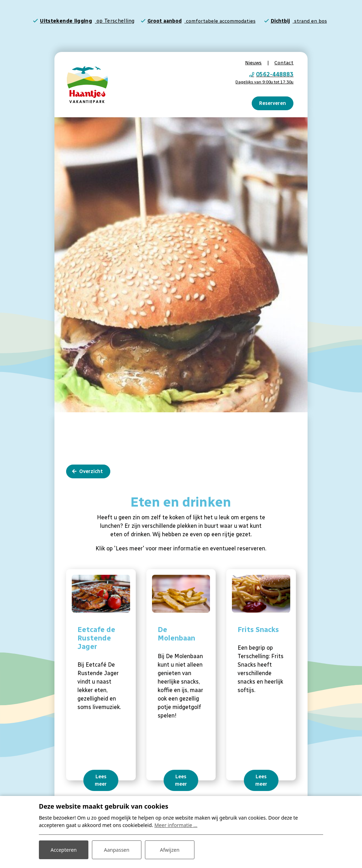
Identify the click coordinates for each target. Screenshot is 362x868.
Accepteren (64, 850)
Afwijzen (170, 850)
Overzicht (91, 470)
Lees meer (101, 779)
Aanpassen (117, 850)
